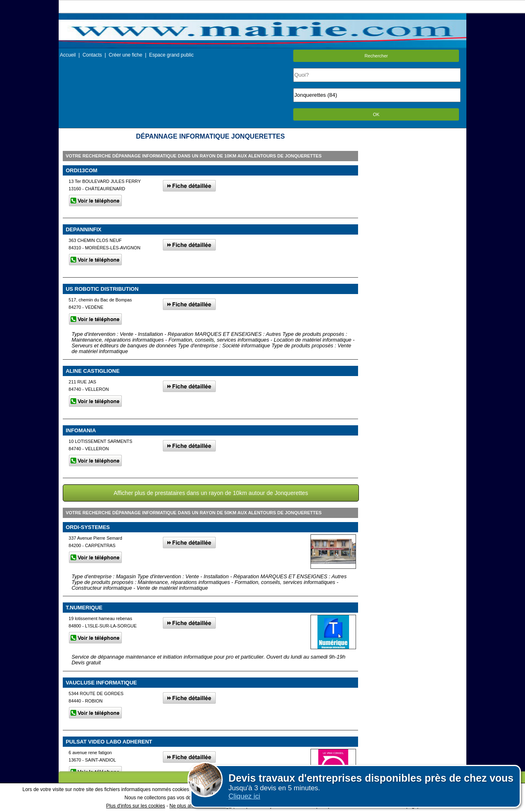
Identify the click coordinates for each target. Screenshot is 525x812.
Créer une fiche (126, 55)
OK (376, 114)
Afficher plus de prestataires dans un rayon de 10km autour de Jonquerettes (211, 493)
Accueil (68, 55)
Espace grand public (171, 55)
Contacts (92, 55)
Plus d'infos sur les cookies (136, 806)
